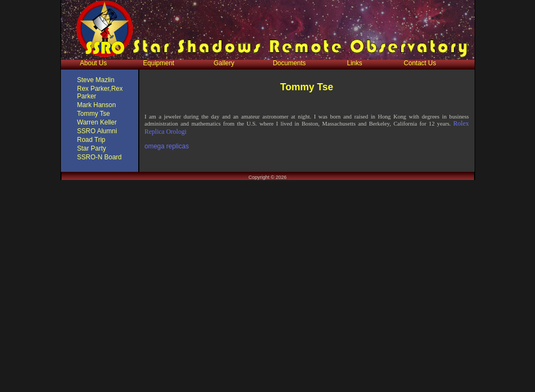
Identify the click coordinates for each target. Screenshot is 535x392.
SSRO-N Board (100, 157)
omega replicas (167, 146)
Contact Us (420, 63)
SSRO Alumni (97, 131)
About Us (93, 63)
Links (354, 63)
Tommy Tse (94, 114)
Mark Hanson (97, 105)
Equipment (159, 63)
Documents (289, 63)
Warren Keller (97, 122)
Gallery (224, 63)
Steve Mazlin (96, 80)
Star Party (92, 148)
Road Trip (91, 140)
